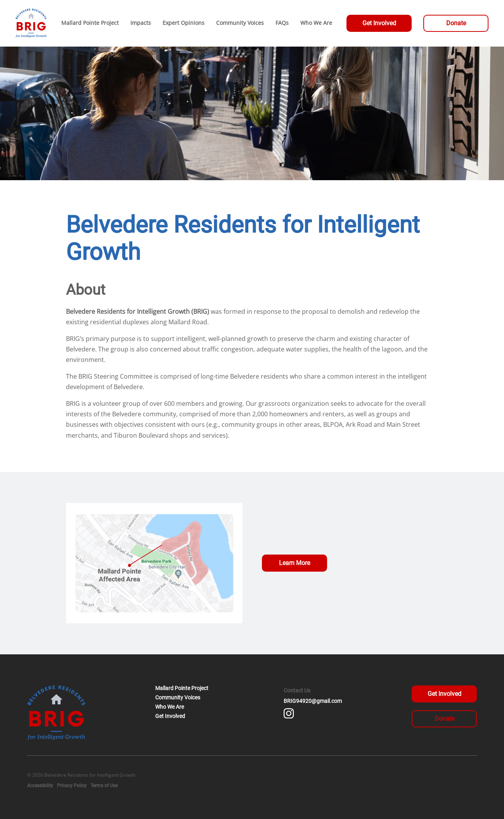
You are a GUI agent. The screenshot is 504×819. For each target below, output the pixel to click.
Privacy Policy (72, 786)
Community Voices (178, 697)
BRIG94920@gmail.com (313, 701)
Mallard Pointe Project (182, 688)
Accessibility (40, 786)
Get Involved (379, 23)
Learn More (294, 563)
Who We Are (170, 707)
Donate (456, 23)
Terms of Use (104, 786)
